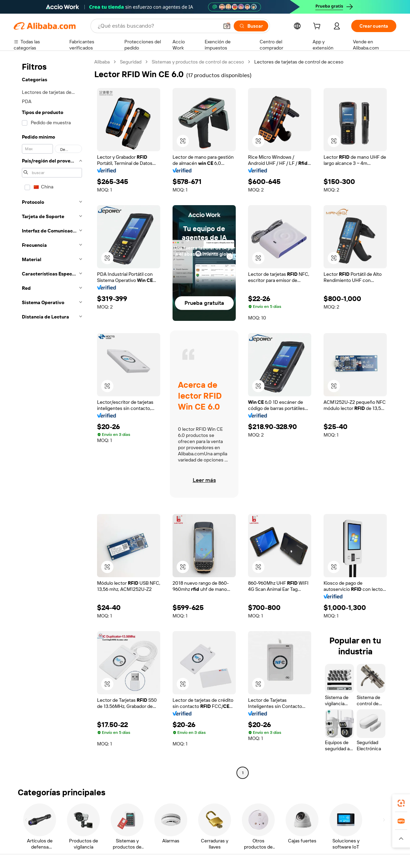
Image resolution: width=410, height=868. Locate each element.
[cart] (318, 27)
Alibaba (102, 62)
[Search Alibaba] (158, 26)
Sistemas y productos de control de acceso (198, 62)
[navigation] (52, 418)
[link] (401, 803)
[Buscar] (251, 26)
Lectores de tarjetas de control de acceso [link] (299, 62)
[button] (227, 26)
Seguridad (131, 62)
